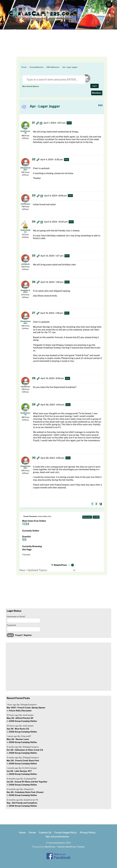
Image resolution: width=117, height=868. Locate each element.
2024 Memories (53, 67)
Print (69, 123)
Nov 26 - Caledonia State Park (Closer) (25, 792)
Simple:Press (60, 565)
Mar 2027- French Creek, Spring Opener (26, 708)
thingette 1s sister (25, 291)
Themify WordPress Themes (71, 847)
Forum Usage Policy (66, 832)
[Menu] (109, 5)
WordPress (50, 847)
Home (22, 832)
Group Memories (37, 67)
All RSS (96, 517)
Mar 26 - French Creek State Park (23, 761)
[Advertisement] (58, 48)
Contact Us (45, 832)
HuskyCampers (25, 231)
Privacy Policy (88, 832)
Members (97, 93)
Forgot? (19, 635)
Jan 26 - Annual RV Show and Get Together (27, 782)
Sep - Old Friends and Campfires (22, 803)
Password (11, 625)
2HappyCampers (25, 169)
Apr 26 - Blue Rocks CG (18, 729)
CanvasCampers (57, 843)
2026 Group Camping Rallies (23, 721)
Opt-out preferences (57, 836)
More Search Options (31, 86)
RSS (100, 105)
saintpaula (25, 264)
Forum (24, 67)
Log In (94, 86)
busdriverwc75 (25, 132)
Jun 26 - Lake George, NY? (19, 771)
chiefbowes (25, 204)
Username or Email (16, 617)
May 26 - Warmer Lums (18, 739)
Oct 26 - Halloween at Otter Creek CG (25, 750)
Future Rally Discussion (20, 711)
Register (28, 635)
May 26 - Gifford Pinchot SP (20, 718)
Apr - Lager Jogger (70, 67)
